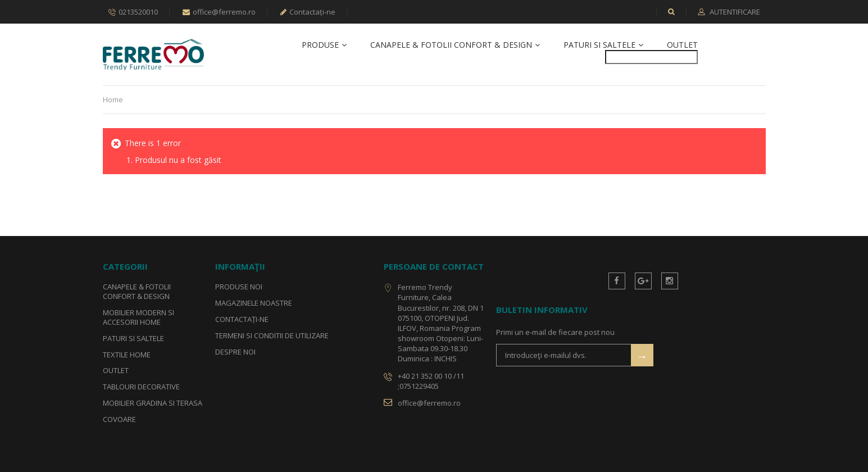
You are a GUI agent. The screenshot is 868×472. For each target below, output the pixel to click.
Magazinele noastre (254, 303)
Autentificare (734, 12)
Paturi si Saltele (599, 45)
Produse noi (239, 287)
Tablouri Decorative (141, 387)
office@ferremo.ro (219, 12)
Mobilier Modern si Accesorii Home (138, 317)
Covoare (119, 419)
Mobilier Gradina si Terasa (153, 403)
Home (113, 99)
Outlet (682, 45)
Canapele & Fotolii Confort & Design (451, 45)
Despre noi (235, 352)
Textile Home (127, 355)
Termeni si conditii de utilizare (272, 335)
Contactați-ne (308, 12)
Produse (320, 45)
